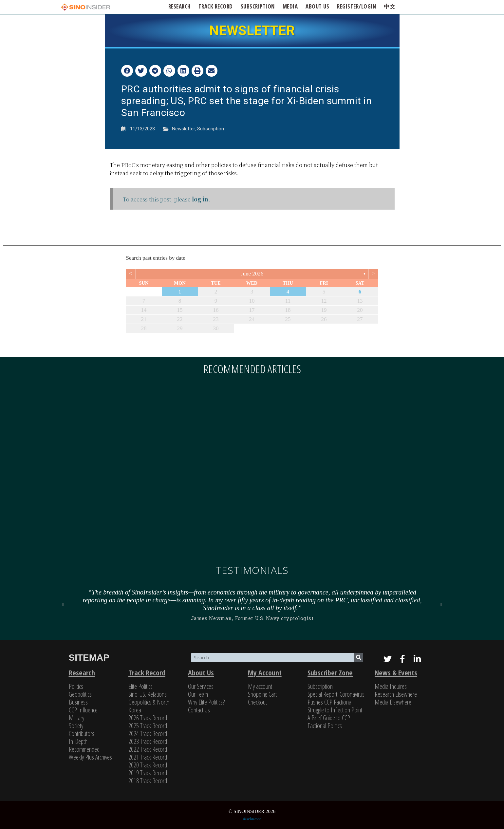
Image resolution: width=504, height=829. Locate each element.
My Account (265, 672)
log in (200, 199)
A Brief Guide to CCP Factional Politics (329, 722)
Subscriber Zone (330, 672)
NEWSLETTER (252, 31)
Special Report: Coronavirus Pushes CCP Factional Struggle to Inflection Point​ (336, 702)
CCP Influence (83, 710)
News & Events (396, 672)
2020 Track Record (148, 765)
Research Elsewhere (396, 694)
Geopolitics (80, 694)
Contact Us (199, 710)
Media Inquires (391, 686)
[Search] (358, 658)
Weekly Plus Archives (90, 757)
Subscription (211, 129)
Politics (76, 686)
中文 (390, 6)
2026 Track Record (148, 718)
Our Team (198, 694)
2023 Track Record (148, 741)
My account (260, 686)
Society (76, 726)
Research (179, 6)
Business (78, 702)
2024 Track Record (148, 734)
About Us (201, 672)
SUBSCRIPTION (258, 6)
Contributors (82, 734)
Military (76, 718)
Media (290, 6)
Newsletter (183, 129)
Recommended (84, 749)
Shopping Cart (262, 694)
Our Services (201, 686)
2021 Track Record (148, 757)
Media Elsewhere (393, 702)
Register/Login (356, 6)
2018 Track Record (148, 781)
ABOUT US (317, 6)
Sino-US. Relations (148, 694)
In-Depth (78, 741)
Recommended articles (252, 369)
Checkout (257, 702)
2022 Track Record (148, 749)
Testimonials (252, 570)
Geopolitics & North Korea (149, 706)
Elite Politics (140, 686)
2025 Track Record (148, 726)
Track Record (216, 6)
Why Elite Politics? (206, 702)
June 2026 (252, 274)
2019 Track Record (148, 773)
